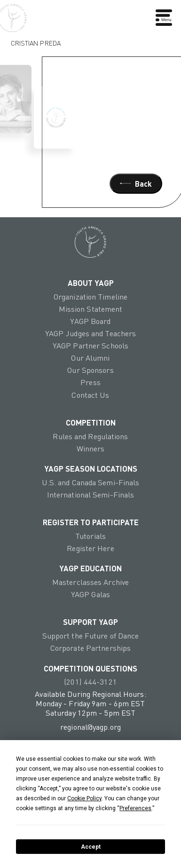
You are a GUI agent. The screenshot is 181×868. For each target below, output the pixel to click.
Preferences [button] (135, 808)
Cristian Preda (36, 41)
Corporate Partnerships (90, 648)
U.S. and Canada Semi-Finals (91, 482)
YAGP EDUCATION (90, 568)
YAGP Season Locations (91, 468)
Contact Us (90, 395)
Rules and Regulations (90, 436)
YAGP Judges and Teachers (91, 333)
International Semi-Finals (91, 495)
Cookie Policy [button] (84, 798)
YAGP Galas (90, 594)
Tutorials (90, 536)
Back (136, 184)
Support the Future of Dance (91, 636)
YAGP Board (90, 321)
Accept (91, 847)
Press (90, 382)
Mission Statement (91, 309)
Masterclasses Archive (90, 582)
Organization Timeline (90, 297)
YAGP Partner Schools (90, 346)
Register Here (90, 548)
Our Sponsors (90, 370)
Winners (91, 449)
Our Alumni (90, 358)
